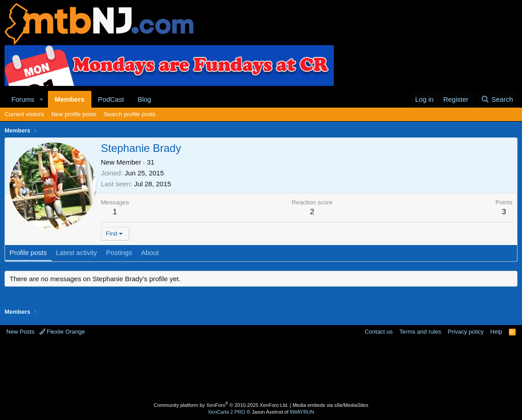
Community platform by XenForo (221, 405)
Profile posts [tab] (28, 252)
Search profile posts (130, 114)
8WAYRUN (302, 412)
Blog (144, 99)
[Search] (497, 99)
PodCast (111, 99)
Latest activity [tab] (77, 252)
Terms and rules (420, 332)
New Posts (20, 332)
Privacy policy (466, 332)
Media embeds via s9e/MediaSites (331, 405)
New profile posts (74, 114)
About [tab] (150, 252)
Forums (23, 99)
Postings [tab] (119, 252)
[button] (42, 99)
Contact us (379, 332)
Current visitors (24, 114)
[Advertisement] (261, 370)
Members (70, 99)
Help (496, 332)
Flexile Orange (62, 332)
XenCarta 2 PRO (227, 412)
